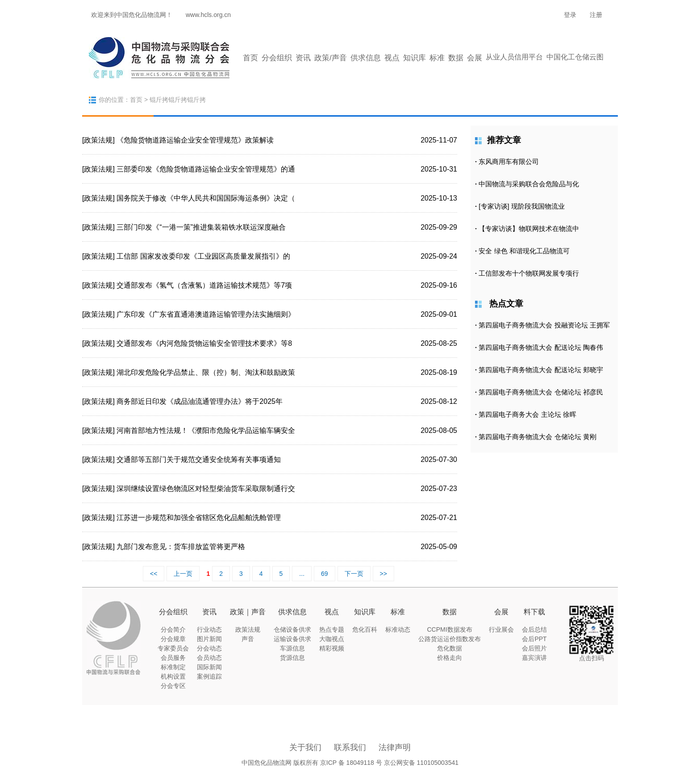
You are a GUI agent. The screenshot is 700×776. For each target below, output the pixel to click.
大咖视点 (332, 639)
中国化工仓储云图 (575, 57)
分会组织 (277, 58)
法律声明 (395, 747)
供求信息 (366, 58)
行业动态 (209, 629)
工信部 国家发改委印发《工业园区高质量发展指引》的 (203, 256)
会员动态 (209, 658)
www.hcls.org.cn (208, 15)
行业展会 (501, 629)
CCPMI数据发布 (449, 629)
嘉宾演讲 (534, 658)
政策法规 (248, 629)
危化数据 (450, 648)
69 (325, 574)
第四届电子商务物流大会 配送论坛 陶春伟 (541, 347)
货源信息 (292, 658)
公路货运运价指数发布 (450, 639)
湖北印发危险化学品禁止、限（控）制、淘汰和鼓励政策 (206, 372)
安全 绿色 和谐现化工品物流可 (524, 251)
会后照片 (534, 648)
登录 (570, 15)
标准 (437, 58)
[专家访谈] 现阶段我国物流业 (522, 206)
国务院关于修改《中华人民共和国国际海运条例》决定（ (206, 198)
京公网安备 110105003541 (421, 763)
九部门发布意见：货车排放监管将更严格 (181, 547)
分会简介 (173, 629)
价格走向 (450, 658)
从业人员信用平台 (514, 57)
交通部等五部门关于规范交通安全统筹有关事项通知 (199, 459)
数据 (456, 58)
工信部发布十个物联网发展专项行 (529, 273)
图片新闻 (209, 639)
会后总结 (534, 629)
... (302, 574)
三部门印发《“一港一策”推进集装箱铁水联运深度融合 (201, 227)
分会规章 (173, 639)
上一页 (183, 574)
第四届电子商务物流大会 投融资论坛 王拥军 (544, 325)
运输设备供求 (292, 639)
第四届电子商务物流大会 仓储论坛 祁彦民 (541, 392)
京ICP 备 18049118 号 (351, 763)
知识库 (415, 58)
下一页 (354, 574)
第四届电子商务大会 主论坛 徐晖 (527, 414)
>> (383, 574)
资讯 (303, 58)
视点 (392, 58)
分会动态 (209, 648)
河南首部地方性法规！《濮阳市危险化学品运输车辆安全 (206, 430)
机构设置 (173, 676)
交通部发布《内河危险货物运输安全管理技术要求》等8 (204, 343)
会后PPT (534, 639)
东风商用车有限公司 (509, 161)
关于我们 (305, 747)
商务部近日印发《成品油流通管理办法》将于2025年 (200, 401)
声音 (248, 639)
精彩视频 (332, 648)
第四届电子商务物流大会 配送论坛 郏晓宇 (541, 370)
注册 (596, 15)
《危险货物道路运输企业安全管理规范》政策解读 (195, 140)
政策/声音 (331, 58)
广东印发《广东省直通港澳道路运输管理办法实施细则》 (206, 314)
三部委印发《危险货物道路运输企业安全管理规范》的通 (206, 169)
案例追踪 (209, 676)
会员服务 (173, 658)
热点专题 (332, 629)
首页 (250, 58)
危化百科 (365, 629)
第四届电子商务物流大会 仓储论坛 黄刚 (537, 437)
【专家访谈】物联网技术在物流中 (529, 229)
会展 (475, 58)
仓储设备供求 (292, 629)
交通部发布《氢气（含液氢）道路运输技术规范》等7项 (204, 285)
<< (154, 574)
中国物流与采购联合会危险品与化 (529, 184)
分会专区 (173, 686)
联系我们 (350, 747)
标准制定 (173, 667)
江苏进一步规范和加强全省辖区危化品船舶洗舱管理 (199, 518)
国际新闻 (209, 667)
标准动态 (398, 629)
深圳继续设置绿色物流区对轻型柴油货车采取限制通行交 (206, 489)
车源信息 (292, 648)
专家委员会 (173, 648)
